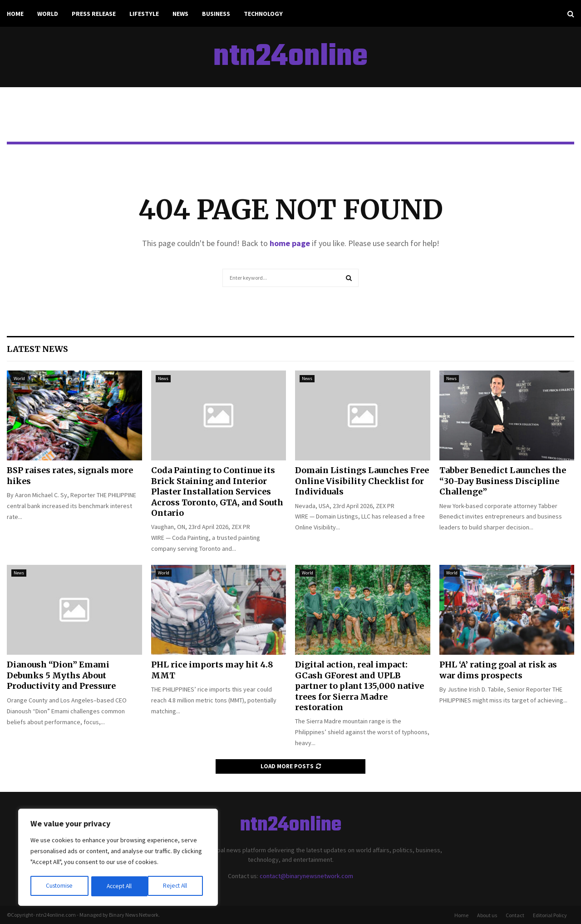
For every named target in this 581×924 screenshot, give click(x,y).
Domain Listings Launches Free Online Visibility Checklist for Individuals (362, 481)
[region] (118, 858)
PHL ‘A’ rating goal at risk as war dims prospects (498, 670)
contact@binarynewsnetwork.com (306, 876)
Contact (515, 915)
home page (290, 243)
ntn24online (290, 57)
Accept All (177, 886)
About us (487, 915)
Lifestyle (144, 14)
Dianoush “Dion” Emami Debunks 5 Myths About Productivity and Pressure (61, 675)
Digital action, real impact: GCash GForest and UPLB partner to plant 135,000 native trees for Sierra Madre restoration (359, 686)
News (180, 14)
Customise (59, 886)
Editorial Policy (550, 915)
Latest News (37, 349)
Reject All (119, 886)
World (48, 14)
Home (15, 14)
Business (216, 14)
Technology (263, 14)
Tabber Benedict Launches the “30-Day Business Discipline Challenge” (503, 481)
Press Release (94, 14)
